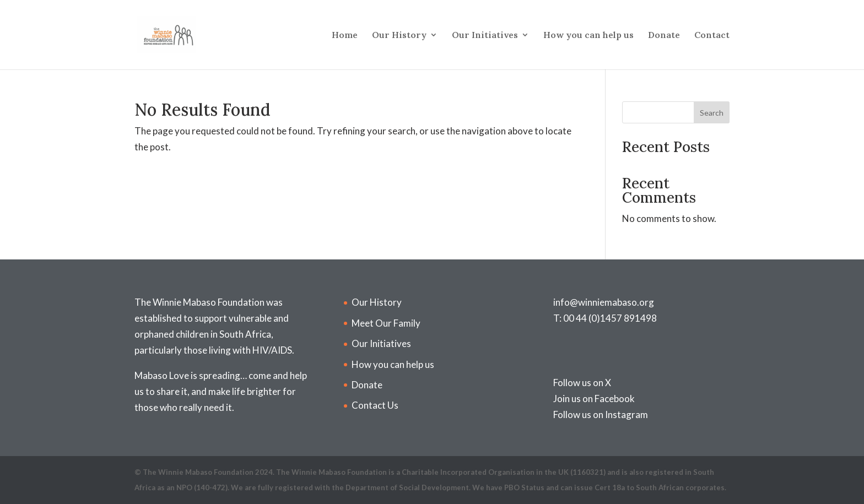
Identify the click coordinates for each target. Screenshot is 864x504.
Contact (712, 36)
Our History (399, 36)
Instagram (627, 414)
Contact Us (375, 405)
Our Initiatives (485, 36)
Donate (664, 36)
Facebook (615, 399)
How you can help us (588, 36)
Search (712, 113)
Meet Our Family (386, 323)
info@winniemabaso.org (604, 302)
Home (345, 36)
